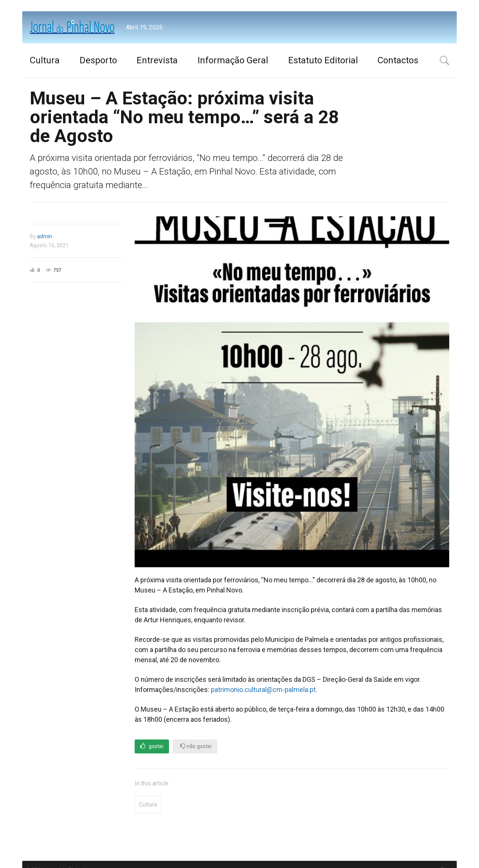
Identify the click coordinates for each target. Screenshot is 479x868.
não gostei (196, 746)
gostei (152, 746)
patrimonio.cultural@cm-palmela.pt (263, 690)
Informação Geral (233, 60)
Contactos (398, 60)
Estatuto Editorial (323, 60)
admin (45, 236)
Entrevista (157, 60)
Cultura (45, 60)
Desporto (98, 60)
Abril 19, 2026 (144, 27)
